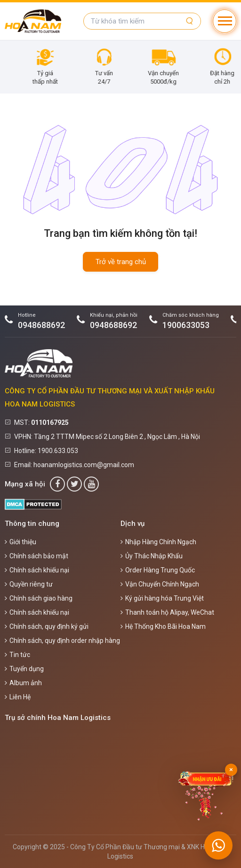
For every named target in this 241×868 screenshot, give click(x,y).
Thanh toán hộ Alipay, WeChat (167, 612)
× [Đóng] (231, 770)
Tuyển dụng (24, 669)
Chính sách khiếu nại (37, 570)
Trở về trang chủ (121, 262)
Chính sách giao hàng (39, 598)
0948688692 (41, 325)
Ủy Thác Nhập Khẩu (152, 556)
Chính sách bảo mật (36, 556)
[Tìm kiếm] (190, 21)
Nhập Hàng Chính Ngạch (158, 542)
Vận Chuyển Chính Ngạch (160, 584)
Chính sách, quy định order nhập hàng (62, 641)
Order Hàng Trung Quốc (158, 570)
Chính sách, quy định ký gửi (47, 626)
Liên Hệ (18, 697)
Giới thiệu (20, 542)
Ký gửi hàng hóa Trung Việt (162, 598)
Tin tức (17, 655)
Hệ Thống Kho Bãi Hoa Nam (163, 626)
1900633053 (186, 325)
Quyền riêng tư (29, 584)
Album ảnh (23, 683)
